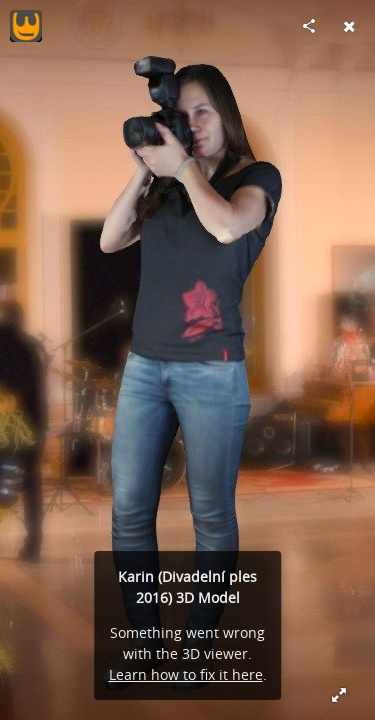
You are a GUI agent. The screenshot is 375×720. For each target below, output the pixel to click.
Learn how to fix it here (186, 674)
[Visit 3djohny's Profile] (26, 26)
